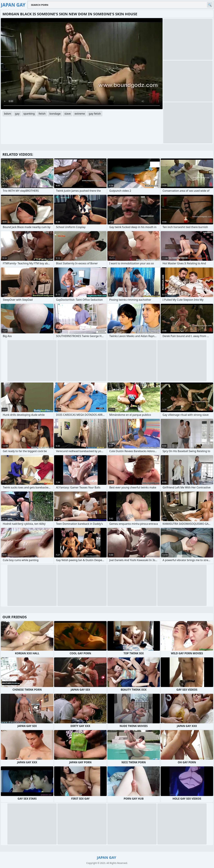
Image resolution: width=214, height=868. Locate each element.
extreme (80, 114)
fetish (42, 114)
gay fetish (95, 114)
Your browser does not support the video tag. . (82, 64)
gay (17, 114)
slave (68, 114)
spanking (29, 114)
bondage (55, 114)
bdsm (8, 114)
